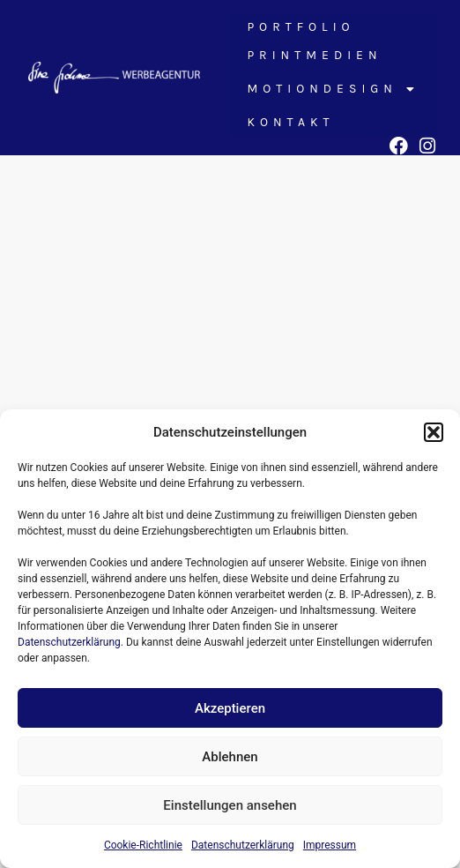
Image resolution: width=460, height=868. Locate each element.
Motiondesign (333, 89)
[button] (434, 432)
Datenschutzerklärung (69, 642)
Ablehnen (230, 757)
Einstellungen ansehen (230, 805)
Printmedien (314, 55)
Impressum (330, 845)
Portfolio (300, 27)
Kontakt (290, 122)
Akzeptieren (230, 708)
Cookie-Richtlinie (143, 845)
